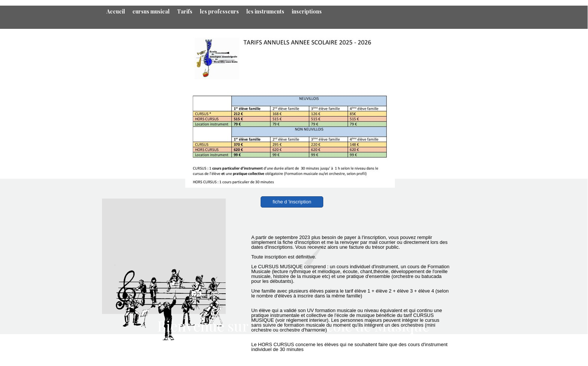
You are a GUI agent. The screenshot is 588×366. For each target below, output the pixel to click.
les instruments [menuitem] (265, 11)
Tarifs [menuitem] (185, 11)
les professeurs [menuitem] (219, 11)
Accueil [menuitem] (116, 11)
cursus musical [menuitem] (151, 11)
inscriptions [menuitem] (307, 11)
